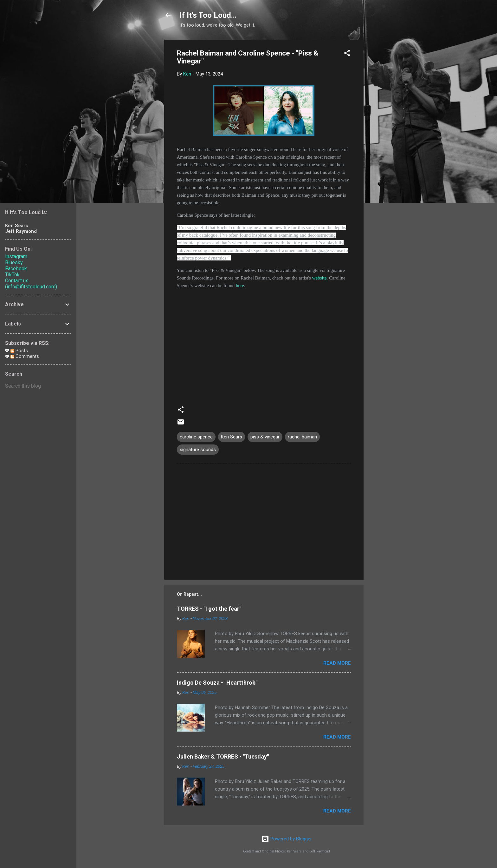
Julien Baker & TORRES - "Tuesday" (223, 756)
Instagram (16, 256)
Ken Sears (232, 437)
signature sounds (198, 450)
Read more (337, 663)
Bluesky (14, 263)
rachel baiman (302, 437)
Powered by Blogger (287, 839)
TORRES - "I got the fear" (209, 609)
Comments (25, 356)
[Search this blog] (38, 386)
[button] (347, 54)
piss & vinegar (265, 437)
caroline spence (196, 437)
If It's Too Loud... (208, 15)
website (319, 278)
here (240, 286)
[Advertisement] (389, 135)
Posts (19, 351)
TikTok (12, 275)
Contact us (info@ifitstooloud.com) (31, 284)
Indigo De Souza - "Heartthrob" (217, 683)
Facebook (16, 269)
